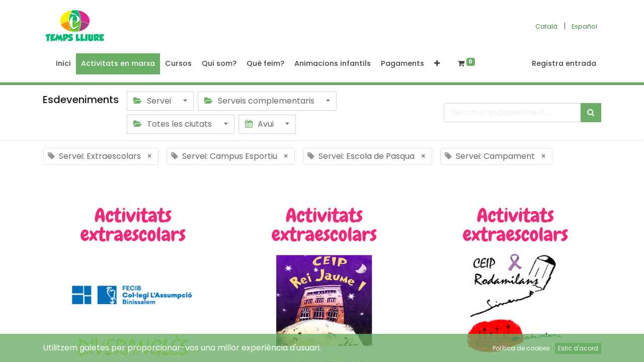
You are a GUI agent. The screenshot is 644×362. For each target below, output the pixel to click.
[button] (437, 64)
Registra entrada (564, 63)
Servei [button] (153, 101)
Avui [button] (260, 124)
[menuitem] (63, 64)
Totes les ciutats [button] (174, 124)
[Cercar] (591, 113)
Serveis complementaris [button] (260, 101)
